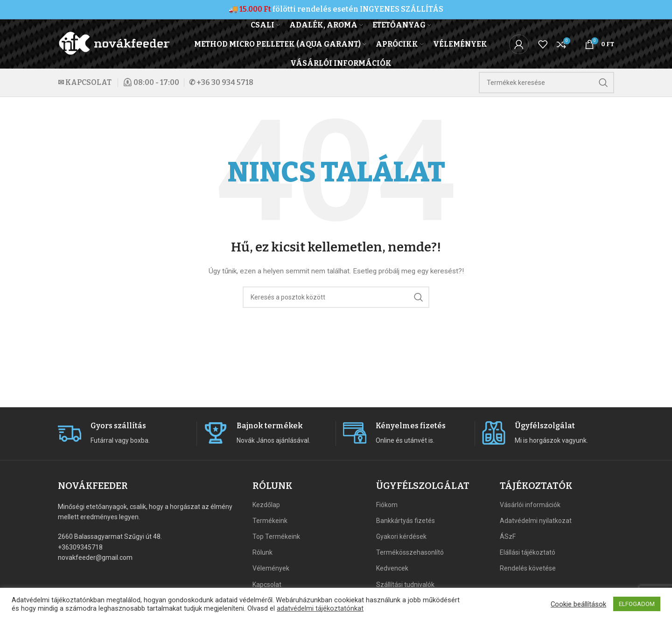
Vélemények (271, 568)
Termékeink (270, 521)
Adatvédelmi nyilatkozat (536, 521)
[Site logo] (115, 43)
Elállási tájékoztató (528, 552)
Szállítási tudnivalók (405, 585)
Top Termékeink (276, 536)
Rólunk (262, 552)
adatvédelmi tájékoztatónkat (320, 608)
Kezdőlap (266, 505)
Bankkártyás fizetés (406, 521)
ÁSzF (508, 536)
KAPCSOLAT (88, 82)
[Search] (546, 83)
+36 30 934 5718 (225, 82)
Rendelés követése (528, 568)
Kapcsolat (267, 585)
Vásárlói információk (530, 505)
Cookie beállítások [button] (578, 604)
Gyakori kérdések (401, 536)
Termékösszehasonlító (410, 552)
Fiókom (387, 505)
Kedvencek (392, 568)
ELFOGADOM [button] (637, 604)
